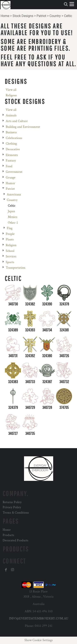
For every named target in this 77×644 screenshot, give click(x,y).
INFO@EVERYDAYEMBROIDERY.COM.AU (39, 619)
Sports (10, 262)
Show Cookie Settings (39, 640)
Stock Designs (23, 16)
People (10, 234)
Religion (11, 245)
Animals (11, 115)
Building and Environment (23, 127)
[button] (66, 4)
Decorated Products (16, 540)
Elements (12, 155)
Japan (11, 211)
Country (55, 16)
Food (9, 166)
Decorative (13, 149)
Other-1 (13, 223)
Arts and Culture (17, 121)
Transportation (16, 268)
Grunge (11, 178)
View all (11, 90)
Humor (10, 183)
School (10, 251)
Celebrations (14, 138)
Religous (11, 95)
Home (5, 16)
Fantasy (11, 161)
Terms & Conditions (16, 513)
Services (11, 256)
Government (14, 172)
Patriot (41, 16)
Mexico (13, 217)
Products (8, 535)
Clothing (11, 144)
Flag (10, 228)
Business (11, 132)
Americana (14, 195)
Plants (10, 240)
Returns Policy (12, 502)
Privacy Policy (12, 507)
